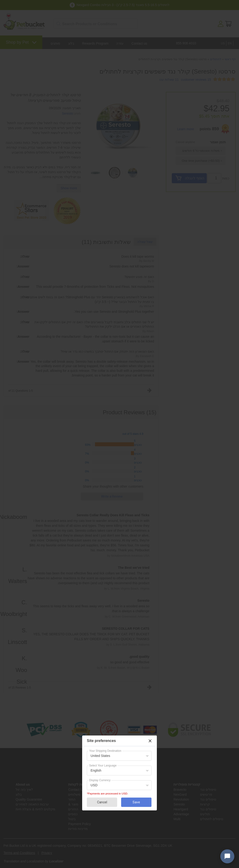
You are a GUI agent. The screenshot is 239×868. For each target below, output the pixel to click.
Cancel (102, 802)
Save (136, 802)
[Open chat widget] (227, 856)
